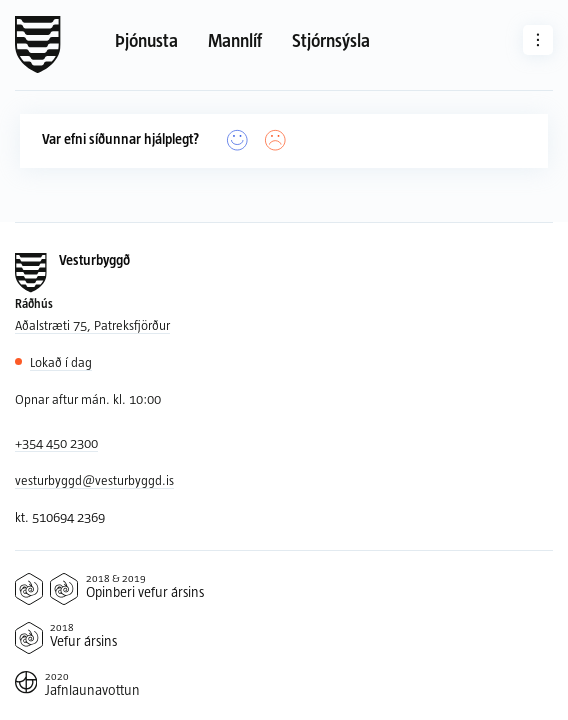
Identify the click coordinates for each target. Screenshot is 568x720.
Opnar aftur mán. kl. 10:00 (88, 399)
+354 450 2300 (56, 443)
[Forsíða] (38, 45)
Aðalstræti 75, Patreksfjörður (92, 325)
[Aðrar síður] (538, 40)
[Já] (237, 140)
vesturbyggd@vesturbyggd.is (94, 480)
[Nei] (275, 140)
